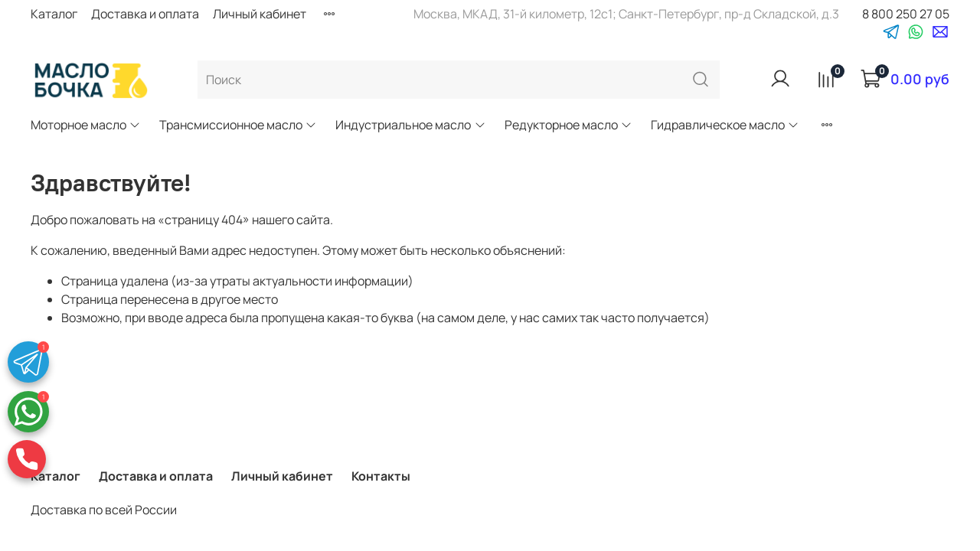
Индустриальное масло (410, 125)
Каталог (54, 14)
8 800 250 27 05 (906, 14)
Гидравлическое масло (725, 125)
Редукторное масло (568, 125)
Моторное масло (86, 125)
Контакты (381, 476)
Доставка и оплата (145, 14)
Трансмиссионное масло (238, 125)
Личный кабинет (260, 14)
